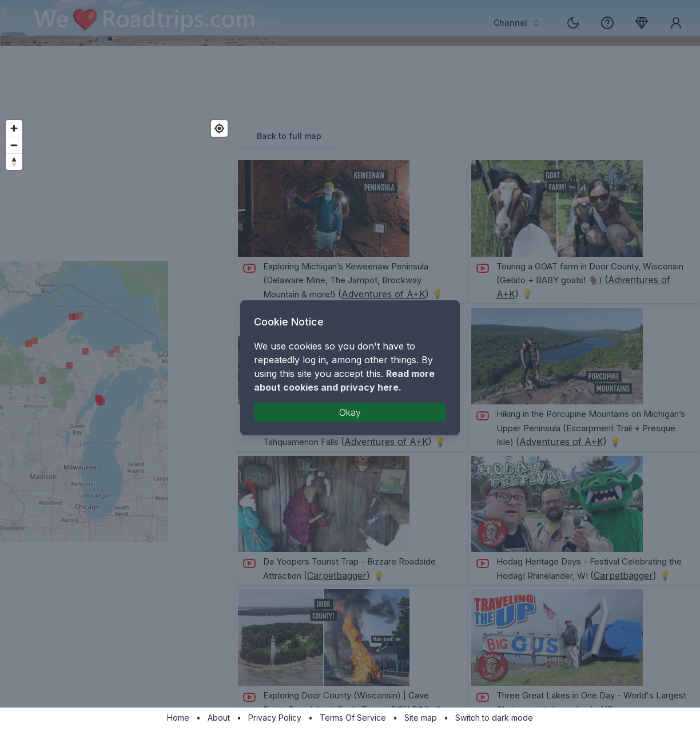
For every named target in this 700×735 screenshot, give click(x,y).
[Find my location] (219, 128)
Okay (350, 412)
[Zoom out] (14, 145)
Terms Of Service (353, 718)
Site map (421, 718)
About (219, 718)
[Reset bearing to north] (14, 162)
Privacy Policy (275, 718)
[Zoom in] (14, 128)
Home (178, 718)
